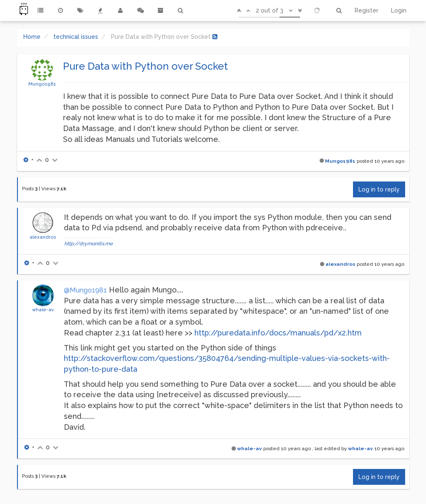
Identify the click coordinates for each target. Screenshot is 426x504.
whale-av (43, 310)
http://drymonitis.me (88, 244)
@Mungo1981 (85, 290)
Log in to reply (379, 189)
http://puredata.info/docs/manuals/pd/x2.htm (278, 333)
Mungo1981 (42, 84)
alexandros (43, 237)
